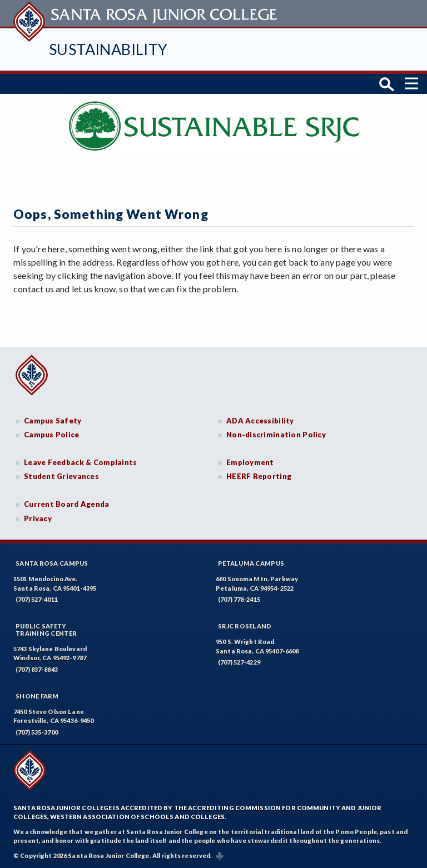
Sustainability (108, 49)
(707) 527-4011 (37, 599)
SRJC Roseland (245, 626)
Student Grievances (61, 476)
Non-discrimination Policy (276, 435)
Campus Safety (53, 421)
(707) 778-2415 (239, 599)
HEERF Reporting (259, 476)
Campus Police (52, 435)
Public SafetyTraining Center (46, 630)
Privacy (38, 518)
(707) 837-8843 (37, 669)
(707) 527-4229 (239, 662)
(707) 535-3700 (37, 732)
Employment (250, 462)
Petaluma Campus (251, 563)
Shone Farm (37, 696)
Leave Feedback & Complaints (80, 462)
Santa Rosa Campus (52, 563)
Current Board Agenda (67, 504)
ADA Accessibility (260, 421)
